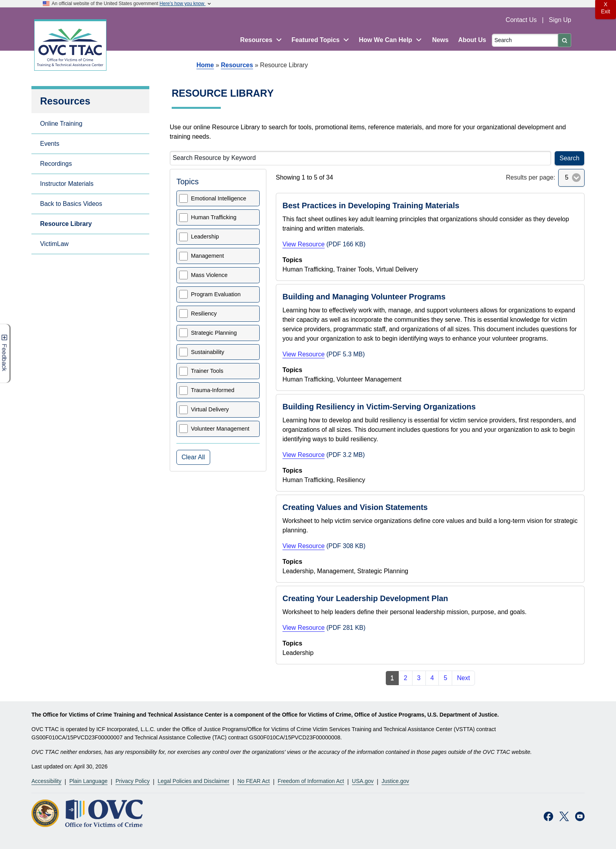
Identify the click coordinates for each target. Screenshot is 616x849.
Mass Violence (209, 275)
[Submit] (565, 40)
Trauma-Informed (213, 390)
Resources (237, 65)
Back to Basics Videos (71, 204)
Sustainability (208, 352)
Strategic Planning (214, 333)
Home (205, 65)
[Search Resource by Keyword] (360, 158)
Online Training (61, 124)
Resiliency (204, 314)
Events (50, 144)
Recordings (56, 164)
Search (569, 158)
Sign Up (560, 20)
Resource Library (66, 224)
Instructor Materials (67, 184)
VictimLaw (54, 244)
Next (463, 678)
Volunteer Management (220, 429)
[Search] (525, 40)
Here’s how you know (186, 4)
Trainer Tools (207, 371)
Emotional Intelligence (219, 198)
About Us (472, 40)
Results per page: (531, 177)
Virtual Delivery (210, 409)
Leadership (205, 237)
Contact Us (522, 20)
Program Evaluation (216, 294)
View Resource (303, 244)
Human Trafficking (214, 217)
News (440, 40)
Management (207, 256)
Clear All (193, 457)
